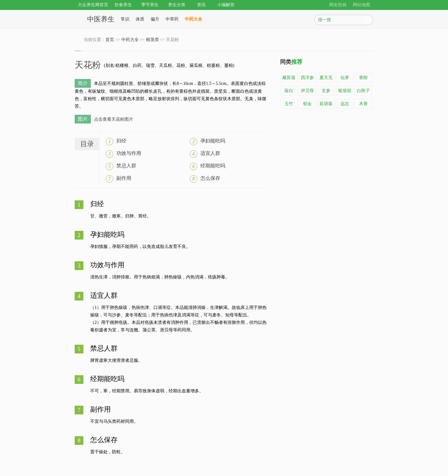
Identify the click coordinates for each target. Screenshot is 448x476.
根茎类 (152, 40)
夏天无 (326, 78)
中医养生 (101, 19)
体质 (140, 19)
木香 (363, 104)
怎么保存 (210, 178)
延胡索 (326, 104)
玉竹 (289, 104)
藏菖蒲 (289, 78)
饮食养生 (123, 5)
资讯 (201, 5)
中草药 (172, 19)
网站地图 (362, 5)
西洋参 (307, 78)
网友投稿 (338, 5)
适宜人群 (210, 153)
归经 (121, 141)
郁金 (307, 104)
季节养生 (150, 5)
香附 (363, 78)
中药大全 (194, 19)
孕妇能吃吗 (213, 141)
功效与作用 (129, 153)
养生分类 (177, 5)
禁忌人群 (126, 166)
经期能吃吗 (213, 166)
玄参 (326, 91)
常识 (125, 19)
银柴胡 (345, 91)
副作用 (124, 178)
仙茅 (345, 78)
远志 (345, 104)
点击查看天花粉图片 (114, 119)
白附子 (363, 91)
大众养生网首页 (93, 5)
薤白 (289, 91)
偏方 (155, 19)
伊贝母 (307, 91)
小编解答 (226, 5)
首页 (110, 40)
